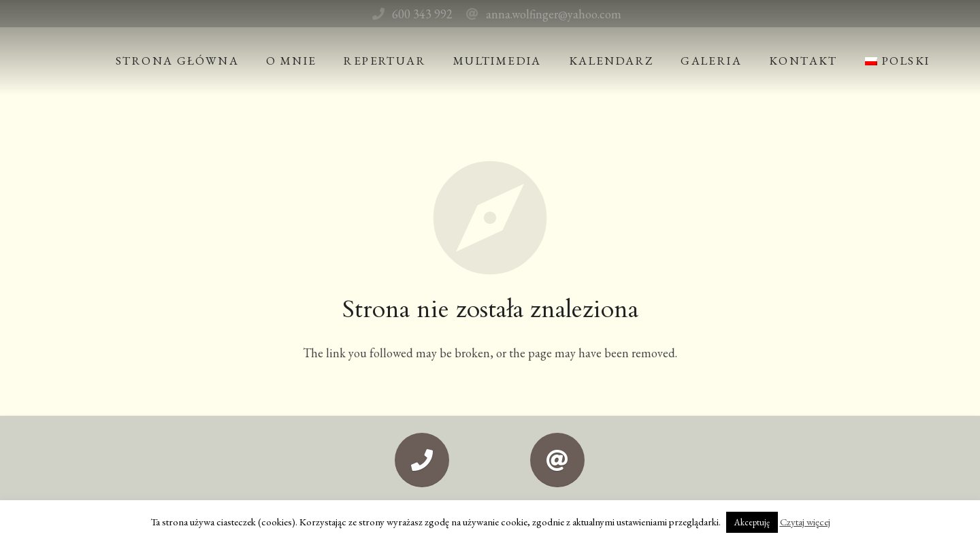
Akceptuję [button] (752, 522)
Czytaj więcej (805, 522)
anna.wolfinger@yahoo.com (554, 14)
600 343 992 (422, 14)
